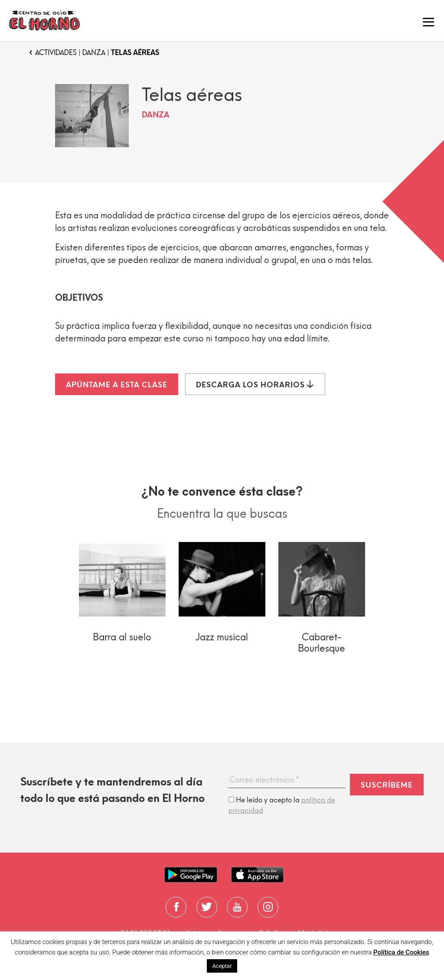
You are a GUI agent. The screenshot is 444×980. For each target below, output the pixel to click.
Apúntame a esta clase (117, 385)
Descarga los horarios (255, 385)
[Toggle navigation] (428, 21)
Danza (94, 53)
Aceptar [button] (222, 966)
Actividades (56, 53)
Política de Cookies (401, 952)
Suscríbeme (387, 785)
